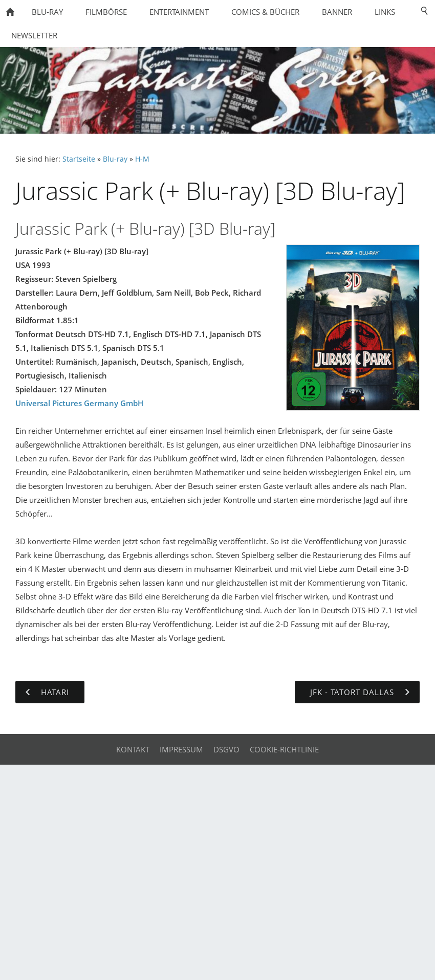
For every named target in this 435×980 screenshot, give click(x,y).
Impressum (181, 749)
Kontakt (133, 749)
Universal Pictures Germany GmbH (79, 403)
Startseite (79, 159)
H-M (142, 159)
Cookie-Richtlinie (284, 749)
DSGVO (226, 749)
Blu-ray (115, 159)
